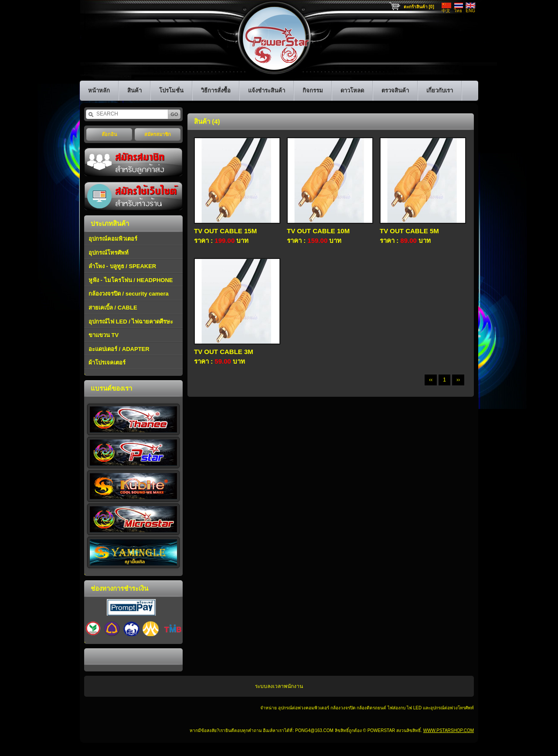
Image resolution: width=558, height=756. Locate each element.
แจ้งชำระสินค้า (267, 90)
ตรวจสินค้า (395, 90)
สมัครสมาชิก (158, 134)
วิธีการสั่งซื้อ (216, 90)
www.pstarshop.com (449, 730)
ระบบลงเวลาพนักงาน (279, 686)
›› (458, 380)
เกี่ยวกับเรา (440, 90)
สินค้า (134, 90)
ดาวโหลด (352, 90)
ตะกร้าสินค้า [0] (419, 7)
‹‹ (431, 380)
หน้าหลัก (99, 90)
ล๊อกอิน (109, 134)
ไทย (458, 11)
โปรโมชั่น (171, 90)
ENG (470, 11)
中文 (446, 11)
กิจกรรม (313, 90)
